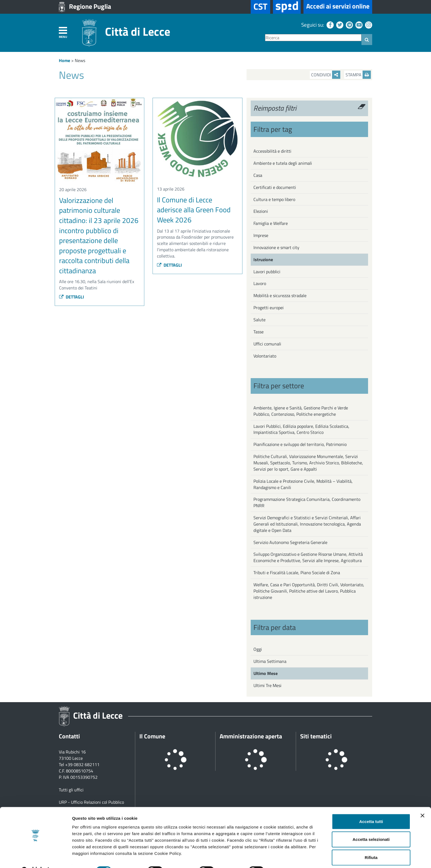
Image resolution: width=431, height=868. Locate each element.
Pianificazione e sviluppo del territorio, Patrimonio (300, 444)
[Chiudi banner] (422, 802)
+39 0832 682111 (82, 764)
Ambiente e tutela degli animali (283, 163)
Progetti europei (269, 308)
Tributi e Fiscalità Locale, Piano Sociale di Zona (297, 573)
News (80, 60)
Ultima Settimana (270, 661)
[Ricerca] (313, 38)
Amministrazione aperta (251, 736)
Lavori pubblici (267, 272)
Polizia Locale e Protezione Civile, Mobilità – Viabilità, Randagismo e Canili (303, 484)
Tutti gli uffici (71, 790)
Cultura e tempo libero (274, 199)
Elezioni (261, 211)
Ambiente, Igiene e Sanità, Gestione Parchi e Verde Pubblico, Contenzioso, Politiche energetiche (301, 411)
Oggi (258, 649)
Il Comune (152, 736)
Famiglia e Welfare (271, 223)
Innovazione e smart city (276, 247)
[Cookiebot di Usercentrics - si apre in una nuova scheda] (36, 857)
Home (64, 60)
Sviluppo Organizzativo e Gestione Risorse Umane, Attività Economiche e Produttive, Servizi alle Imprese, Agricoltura (308, 557)
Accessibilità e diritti (272, 151)
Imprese (261, 235)
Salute (259, 320)
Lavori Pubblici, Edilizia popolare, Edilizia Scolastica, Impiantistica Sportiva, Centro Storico (301, 429)
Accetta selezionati (371, 826)
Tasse (259, 332)
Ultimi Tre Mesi (267, 685)
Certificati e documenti (275, 187)
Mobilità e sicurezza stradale (280, 295)
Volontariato (265, 356)
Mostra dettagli (289, 857)
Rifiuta (371, 843)
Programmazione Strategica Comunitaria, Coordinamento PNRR (307, 502)
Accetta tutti (371, 807)
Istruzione (263, 259)
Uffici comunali (267, 344)
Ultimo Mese (266, 673)
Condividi (326, 75)
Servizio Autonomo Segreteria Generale (290, 542)
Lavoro (260, 283)
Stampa (358, 75)
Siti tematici (316, 736)
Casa (258, 175)
